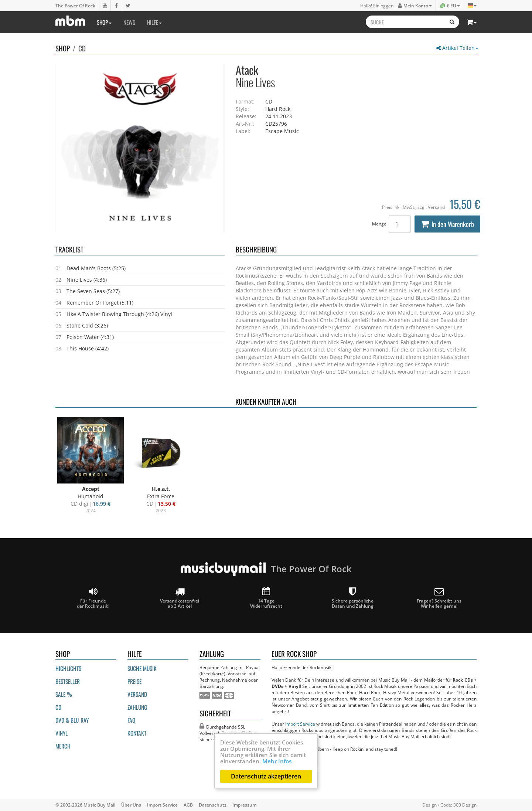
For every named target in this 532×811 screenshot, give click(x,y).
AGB (188, 805)
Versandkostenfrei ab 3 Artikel (180, 598)
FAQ (131, 720)
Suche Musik (142, 668)
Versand (436, 207)
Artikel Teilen (457, 48)
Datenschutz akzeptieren (266, 776)
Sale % (64, 694)
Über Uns (131, 805)
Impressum (244, 805)
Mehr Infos (277, 761)
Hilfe (154, 22)
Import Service (300, 724)
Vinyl (62, 733)
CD (82, 48)
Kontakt (137, 733)
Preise (134, 681)
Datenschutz (213, 805)
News (129, 22)
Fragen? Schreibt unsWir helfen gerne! (439, 598)
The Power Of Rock (75, 6)
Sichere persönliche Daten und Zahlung (353, 598)
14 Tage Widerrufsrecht (266, 598)
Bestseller (68, 681)
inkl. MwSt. (404, 207)
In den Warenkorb (447, 224)
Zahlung (137, 707)
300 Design (465, 805)
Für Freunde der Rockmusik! (93, 598)
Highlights (68, 668)
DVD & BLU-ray (72, 720)
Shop (104, 22)
